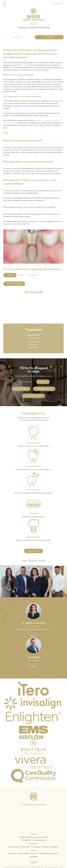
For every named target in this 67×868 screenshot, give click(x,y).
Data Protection (54, 853)
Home (14, 35)
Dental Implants (33, 348)
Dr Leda (24, 65)
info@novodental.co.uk (40, 840)
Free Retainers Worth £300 (44, 389)
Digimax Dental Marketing (56, 867)
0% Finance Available (21, 389)
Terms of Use (34, 853)
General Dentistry (33, 35)
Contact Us (49, 37)
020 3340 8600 (56, 4)
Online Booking (18, 37)
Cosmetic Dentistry (33, 338)
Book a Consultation (26, 382)
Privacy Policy (12, 853)
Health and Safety (44, 853)
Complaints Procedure (23, 853)
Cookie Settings (34, 856)
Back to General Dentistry (14, 284)
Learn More (43, 382)
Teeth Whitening (34, 341)
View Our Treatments (33, 551)
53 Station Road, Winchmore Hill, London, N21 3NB (34, 28)
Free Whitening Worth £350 (34, 396)
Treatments (21, 35)
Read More (33, 635)
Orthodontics (34, 344)
